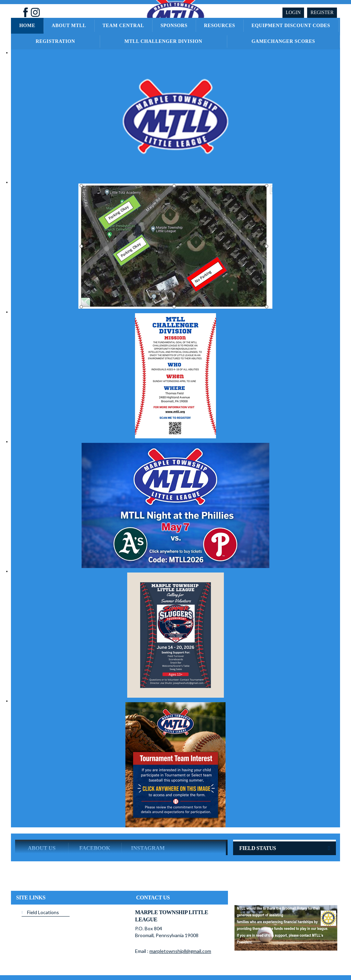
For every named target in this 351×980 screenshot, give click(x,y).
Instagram (148, 821)
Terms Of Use (158, 959)
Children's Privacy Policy (38, 969)
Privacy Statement (125, 959)
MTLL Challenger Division (163, 41)
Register (322, 13)
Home (27, 26)
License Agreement (193, 959)
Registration (55, 41)
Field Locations (43, 885)
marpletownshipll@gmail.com (180, 924)
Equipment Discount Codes (291, 26)
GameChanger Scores (283, 41)
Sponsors (174, 26)
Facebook (95, 821)
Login (293, 13)
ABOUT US (42, 821)
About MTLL (69, 26)
